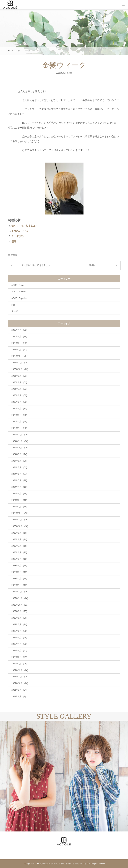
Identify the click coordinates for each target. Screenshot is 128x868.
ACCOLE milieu (19, 292)
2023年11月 (20, 520)
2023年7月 (19, 546)
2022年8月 (19, 618)
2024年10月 (20, 448)
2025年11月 (20, 363)
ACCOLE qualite (19, 298)
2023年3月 (19, 572)
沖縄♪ (92, 265)
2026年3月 (19, 337)
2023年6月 (19, 552)
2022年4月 (19, 644)
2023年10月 (20, 526)
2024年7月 (19, 467)
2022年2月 (19, 657)
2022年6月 (19, 631)
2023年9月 (19, 533)
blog (13, 305)
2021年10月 (20, 683)
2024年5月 (19, 480)
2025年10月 (20, 369)
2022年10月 (20, 605)
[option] (32, 776)
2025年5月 (19, 402)
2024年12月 (20, 435)
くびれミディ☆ (20, 231)
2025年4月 (19, 409)
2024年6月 (19, 474)
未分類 (69, 73)
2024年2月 (19, 500)
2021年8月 (19, 696)
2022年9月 (19, 611)
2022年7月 (19, 624)
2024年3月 (19, 494)
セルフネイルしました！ (25, 226)
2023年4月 (19, 566)
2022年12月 (20, 592)
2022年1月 (19, 664)
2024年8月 (19, 461)
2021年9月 (19, 690)
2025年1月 (19, 428)
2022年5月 (19, 638)
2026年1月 (19, 350)
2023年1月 (19, 585)
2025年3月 (19, 415)
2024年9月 (19, 454)
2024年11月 (20, 441)
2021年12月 (20, 670)
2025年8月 (19, 382)
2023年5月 (19, 559)
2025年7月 (19, 389)
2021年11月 (20, 677)
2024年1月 (19, 507)
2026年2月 (19, 343)
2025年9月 (19, 376)
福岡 (14, 241)
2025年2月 (19, 422)
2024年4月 (19, 487)
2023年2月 (19, 579)
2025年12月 (20, 356)
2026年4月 (19, 330)
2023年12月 (20, 513)
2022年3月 (19, 651)
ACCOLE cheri (18, 285)
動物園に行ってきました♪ (36, 265)
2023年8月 (19, 539)
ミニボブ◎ (17, 236)
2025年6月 (19, 395)
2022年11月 (20, 598)
